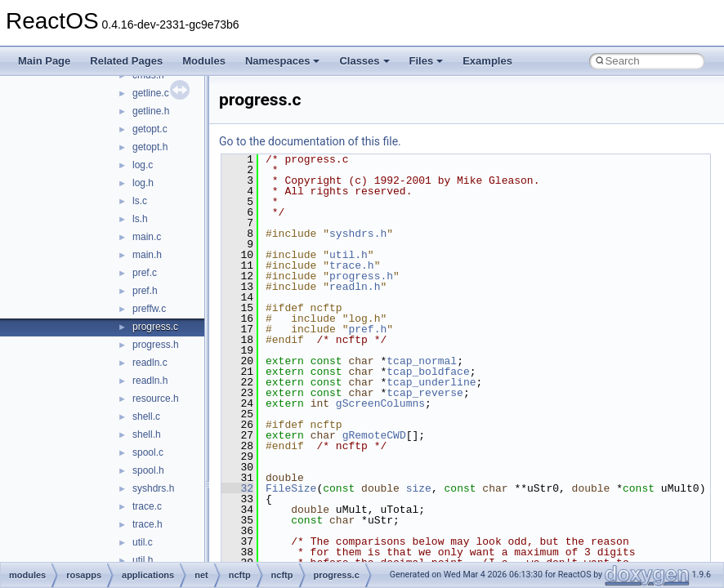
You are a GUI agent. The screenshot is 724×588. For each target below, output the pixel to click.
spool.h (148, 470)
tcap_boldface (428, 372)
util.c (143, 542)
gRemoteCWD (374, 435)
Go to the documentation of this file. (310, 141)
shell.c (146, 416)
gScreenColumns (380, 403)
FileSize (291, 488)
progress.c (155, 327)
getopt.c (150, 129)
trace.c (147, 506)
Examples (487, 61)
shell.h (147, 434)
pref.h (145, 291)
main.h (147, 255)
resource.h (156, 399)
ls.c (140, 201)
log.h (143, 183)
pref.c (145, 273)
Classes (364, 61)
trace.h (147, 524)
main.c (147, 237)
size (419, 488)
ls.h (140, 219)
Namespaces (283, 61)
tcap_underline (431, 382)
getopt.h (150, 147)
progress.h (156, 345)
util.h (143, 560)
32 (237, 488)
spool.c (148, 452)
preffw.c (149, 309)
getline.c (151, 93)
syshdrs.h (153, 488)
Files (427, 61)
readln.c (150, 363)
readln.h (150, 381)
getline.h (151, 111)
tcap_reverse (425, 393)
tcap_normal (422, 361)
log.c (143, 165)
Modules (204, 61)
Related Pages (126, 61)
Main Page (44, 61)
